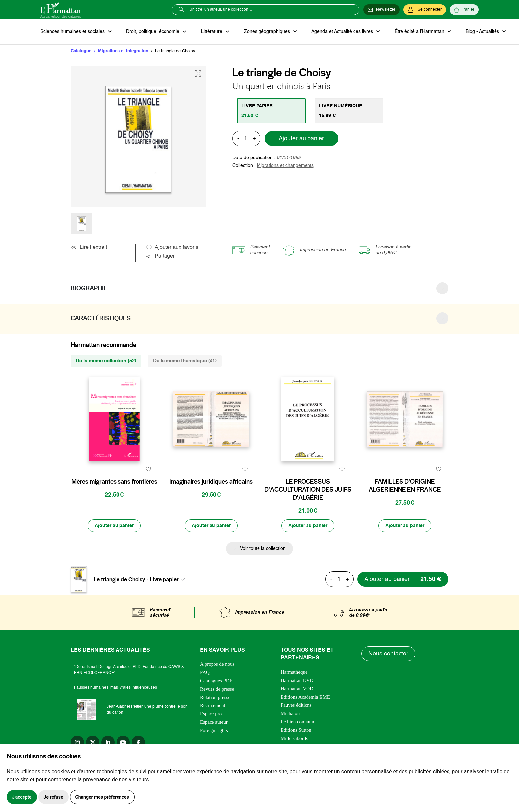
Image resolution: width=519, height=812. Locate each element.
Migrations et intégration (123, 51)
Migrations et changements (285, 166)
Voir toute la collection (263, 549)
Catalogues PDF (216, 681)
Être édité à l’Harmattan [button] (420, 32)
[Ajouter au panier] (114, 526)
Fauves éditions (296, 705)
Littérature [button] (212, 32)
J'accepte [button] (22, 797)
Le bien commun (298, 722)
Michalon (290, 713)
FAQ (205, 672)
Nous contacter (388, 654)
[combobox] (169, 579)
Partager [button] (160, 256)
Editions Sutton (296, 730)
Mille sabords (294, 738)
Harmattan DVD (297, 680)
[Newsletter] (381, 10)
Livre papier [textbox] (164, 579)
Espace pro (211, 714)
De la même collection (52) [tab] (106, 361)
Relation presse (215, 697)
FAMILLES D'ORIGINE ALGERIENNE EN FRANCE (405, 486)
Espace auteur (214, 722)
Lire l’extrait (89, 248)
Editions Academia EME (305, 697)
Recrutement (213, 705)
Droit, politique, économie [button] (153, 32)
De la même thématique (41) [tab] (185, 361)
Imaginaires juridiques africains (211, 482)
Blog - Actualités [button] (483, 32)
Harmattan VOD (297, 689)
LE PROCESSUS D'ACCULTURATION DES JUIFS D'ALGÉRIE (308, 490)
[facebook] (138, 742)
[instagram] (77, 742)
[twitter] (93, 742)
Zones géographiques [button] (268, 32)
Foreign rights (214, 730)
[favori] (148, 469)
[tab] (271, 111)
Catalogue (81, 51)
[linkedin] (108, 742)
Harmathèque (294, 672)
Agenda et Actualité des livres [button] (343, 32)
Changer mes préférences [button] (102, 797)
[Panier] (464, 10)
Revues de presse (217, 689)
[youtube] (123, 742)
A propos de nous (217, 664)
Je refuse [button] (53, 797)
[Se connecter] (425, 10)
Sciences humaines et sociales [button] (73, 32)
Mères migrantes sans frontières (114, 482)
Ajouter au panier (301, 139)
